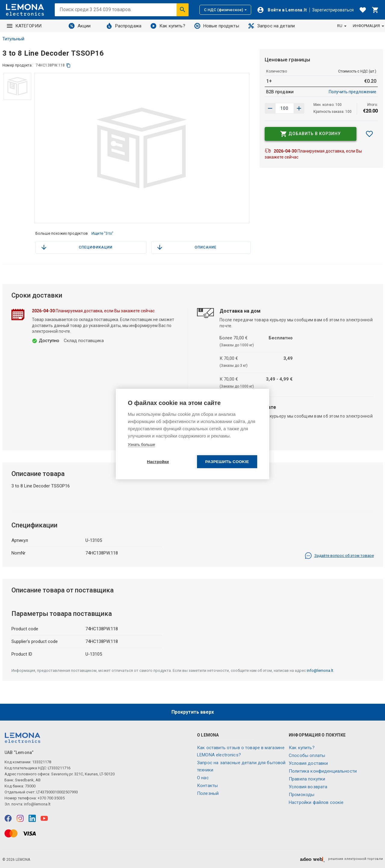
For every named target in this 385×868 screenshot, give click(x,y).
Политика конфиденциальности (323, 771)
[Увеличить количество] (270, 108)
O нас (203, 778)
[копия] (68, 65)
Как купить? (168, 26)
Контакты (207, 786)
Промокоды (302, 795)
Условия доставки (308, 763)
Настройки (158, 462)
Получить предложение (353, 92)
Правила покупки (307, 779)
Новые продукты (217, 26)
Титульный (13, 39)
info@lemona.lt (320, 670)
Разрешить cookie (227, 462)
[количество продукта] (285, 108)
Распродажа (124, 26)
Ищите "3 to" (102, 233)
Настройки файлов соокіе (316, 802)
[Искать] (183, 10)
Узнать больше (141, 445)
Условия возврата (308, 787)
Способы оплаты (307, 755)
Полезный (208, 793)
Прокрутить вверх (193, 712)
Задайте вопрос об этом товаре (339, 556)
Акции (80, 26)
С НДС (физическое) (225, 10)
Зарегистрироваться (333, 10)
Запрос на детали (271, 26)
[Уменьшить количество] (299, 108)
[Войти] (282, 10)
